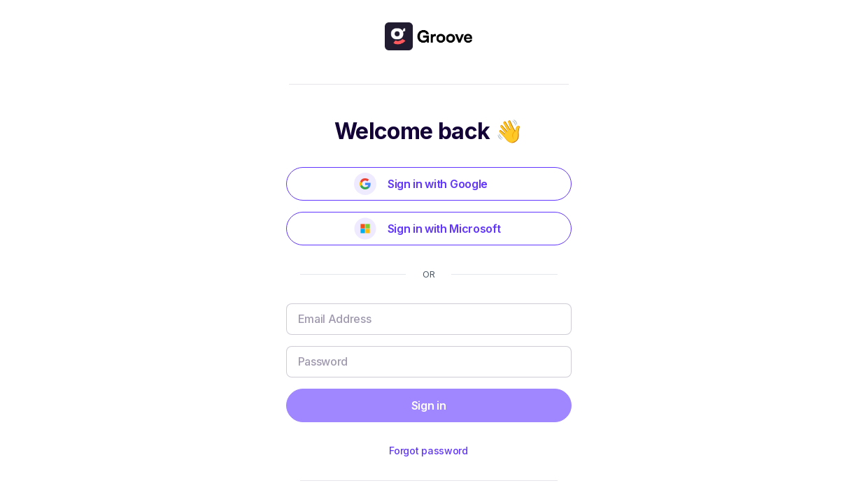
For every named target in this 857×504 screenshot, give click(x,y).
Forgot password (428, 451)
